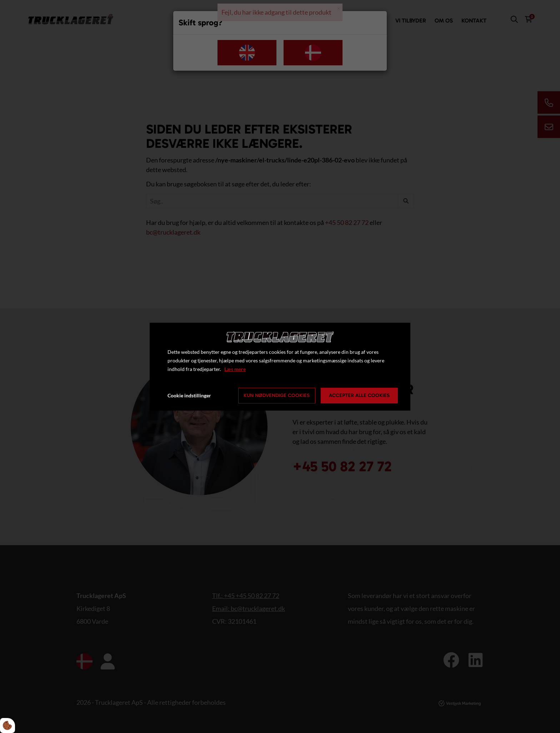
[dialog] (280, 366)
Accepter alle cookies (359, 395)
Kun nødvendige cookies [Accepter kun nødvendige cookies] (277, 395)
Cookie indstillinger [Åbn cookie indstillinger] (189, 395)
